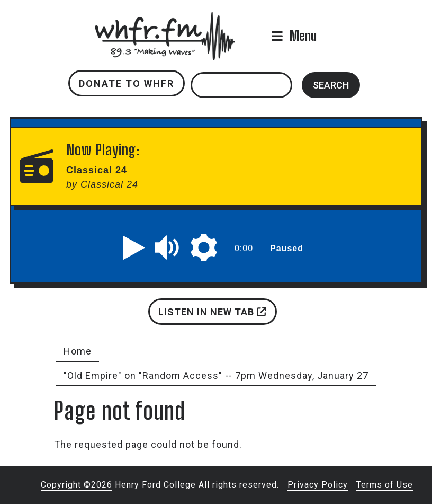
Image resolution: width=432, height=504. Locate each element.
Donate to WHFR (127, 83)
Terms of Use (385, 485)
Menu (303, 36)
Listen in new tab (212, 312)
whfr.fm (165, 19)
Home (78, 351)
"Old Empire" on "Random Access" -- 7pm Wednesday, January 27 (216, 375)
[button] (134, 247)
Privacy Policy (318, 485)
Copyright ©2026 (76, 485)
